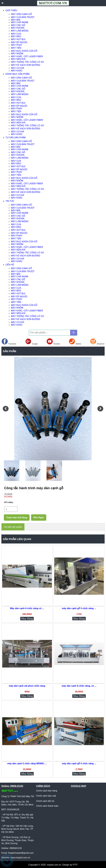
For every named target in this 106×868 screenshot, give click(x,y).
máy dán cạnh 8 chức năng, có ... (79, 686)
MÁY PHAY (17, 45)
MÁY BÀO (16, 36)
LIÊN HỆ (10, 265)
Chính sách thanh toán (47, 806)
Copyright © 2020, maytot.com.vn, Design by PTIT (53, 865)
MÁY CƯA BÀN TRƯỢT (23, 17)
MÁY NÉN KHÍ (18, 59)
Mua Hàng (27, 619)
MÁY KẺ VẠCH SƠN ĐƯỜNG (26, 65)
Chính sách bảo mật (46, 796)
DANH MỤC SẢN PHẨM (17, 74)
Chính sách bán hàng (47, 791)
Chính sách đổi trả (45, 801)
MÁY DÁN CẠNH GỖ (22, 14)
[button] (6, 409)
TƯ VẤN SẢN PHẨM (16, 138)
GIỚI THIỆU (11, 10)
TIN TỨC (10, 201)
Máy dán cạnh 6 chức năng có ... (27, 608)
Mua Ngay (39, 517)
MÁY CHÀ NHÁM (20, 22)
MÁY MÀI (16, 20)
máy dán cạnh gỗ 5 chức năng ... (79, 608)
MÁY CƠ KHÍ (18, 68)
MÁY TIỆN (16, 48)
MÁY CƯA (16, 34)
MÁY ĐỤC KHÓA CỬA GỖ (24, 51)
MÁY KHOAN (18, 28)
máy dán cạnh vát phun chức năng (27, 686)
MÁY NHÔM (17, 54)
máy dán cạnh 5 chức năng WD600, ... (27, 763)
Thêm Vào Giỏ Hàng (17, 518)
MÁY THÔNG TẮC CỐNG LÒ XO (27, 62)
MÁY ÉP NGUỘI (19, 42)
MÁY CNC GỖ (18, 25)
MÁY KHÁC (17, 71)
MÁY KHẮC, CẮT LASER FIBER (27, 56)
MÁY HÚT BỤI (18, 39)
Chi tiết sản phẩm (13, 527)
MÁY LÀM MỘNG (20, 31)
